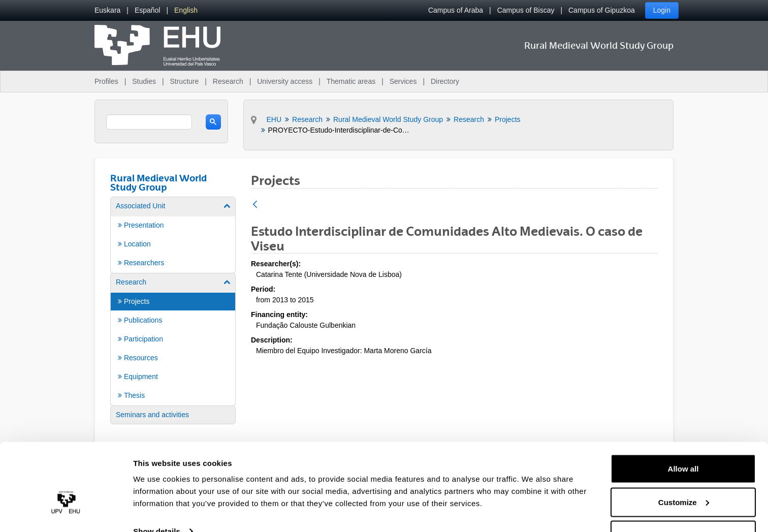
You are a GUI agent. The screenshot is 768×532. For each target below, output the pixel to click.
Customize (684, 472)
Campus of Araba (456, 10)
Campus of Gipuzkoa (602, 10)
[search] (149, 122)
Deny (683, 505)
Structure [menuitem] (184, 81)
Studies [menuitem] (144, 81)
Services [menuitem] (403, 81)
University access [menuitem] (285, 81)
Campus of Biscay (526, 10)
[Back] (255, 205)
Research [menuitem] (228, 81)
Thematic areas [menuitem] (351, 81)
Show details (157, 501)
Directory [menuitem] (445, 81)
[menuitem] (107, 10)
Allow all (683, 438)
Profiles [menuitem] (106, 81)
